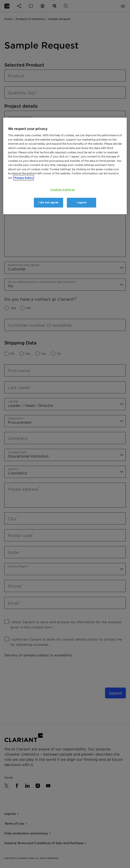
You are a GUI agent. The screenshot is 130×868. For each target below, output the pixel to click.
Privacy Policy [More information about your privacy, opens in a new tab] (24, 178)
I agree (82, 202)
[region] (65, 166)
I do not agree (49, 202)
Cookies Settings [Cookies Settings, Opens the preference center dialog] (63, 190)
